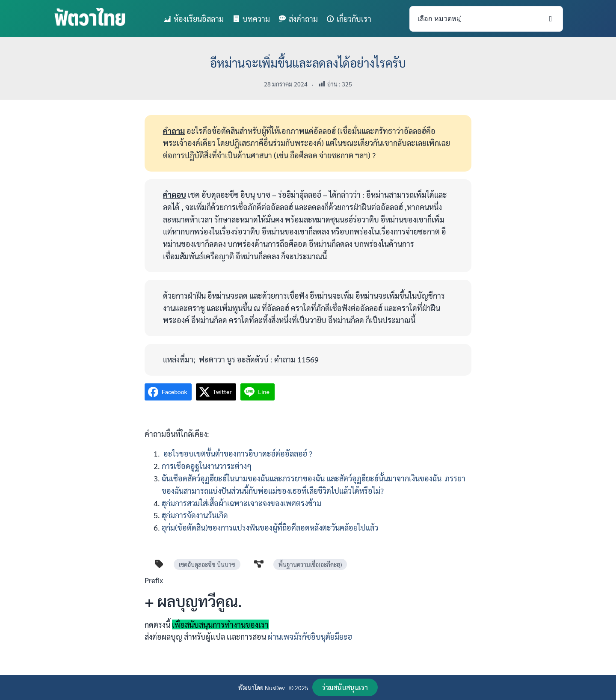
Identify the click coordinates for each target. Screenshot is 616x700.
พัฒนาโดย (252, 688)
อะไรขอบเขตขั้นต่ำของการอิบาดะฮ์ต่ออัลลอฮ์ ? (237, 453)
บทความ (256, 19)
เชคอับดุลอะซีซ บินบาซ (207, 564)
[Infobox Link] (308, 612)
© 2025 (299, 688)
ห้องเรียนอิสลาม (199, 19)
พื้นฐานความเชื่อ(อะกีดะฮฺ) (310, 564)
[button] (345, 687)
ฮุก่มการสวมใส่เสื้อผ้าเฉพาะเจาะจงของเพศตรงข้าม (241, 503)
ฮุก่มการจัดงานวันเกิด (195, 515)
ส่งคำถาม (303, 19)
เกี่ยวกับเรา (354, 19)
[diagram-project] (259, 564)
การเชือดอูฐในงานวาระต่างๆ (207, 466)
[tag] (159, 564)
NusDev (275, 688)
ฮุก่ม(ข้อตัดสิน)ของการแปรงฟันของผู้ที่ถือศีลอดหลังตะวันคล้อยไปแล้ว (270, 527)
